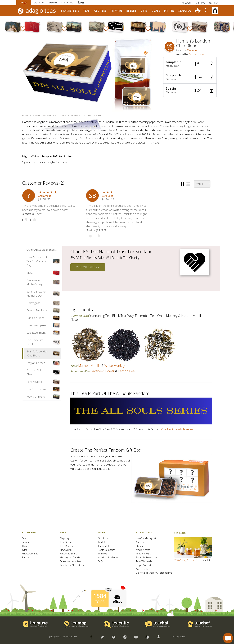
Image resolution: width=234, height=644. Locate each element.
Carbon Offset (105, 546)
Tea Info (102, 542)
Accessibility (142, 569)
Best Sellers (66, 542)
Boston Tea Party (37, 310)
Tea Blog (102, 554)
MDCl (30, 273)
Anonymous (45, 196)
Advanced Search (69, 554)
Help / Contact (144, 565)
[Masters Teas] (38, 3)
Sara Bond (108, 196)
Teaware (27, 542)
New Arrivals (66, 550)
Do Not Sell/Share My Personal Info (154, 573)
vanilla (96, 366)
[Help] (213, 3)
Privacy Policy (179, 637)
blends (131, 11)
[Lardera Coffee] (53, 3)
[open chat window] (228, 638)
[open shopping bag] (215, 11)
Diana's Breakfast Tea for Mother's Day (37, 261)
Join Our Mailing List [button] (146, 538)
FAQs (101, 561)
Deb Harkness (196, 54)
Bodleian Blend (36, 318)
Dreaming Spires (36, 325)
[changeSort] (202, 184)
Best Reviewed (68, 546)
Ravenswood (34, 382)
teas (86, 11)
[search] (206, 11)
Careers (140, 542)
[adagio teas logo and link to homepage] (38, 11)
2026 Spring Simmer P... (187, 560)
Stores (139, 546)
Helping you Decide (70, 558)
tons (100, 601)
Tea (24, 538)
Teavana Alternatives (71, 561)
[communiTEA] (198, 11)
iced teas (100, 11)
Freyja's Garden (36, 363)
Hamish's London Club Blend (38, 353)
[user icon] (29, 196)
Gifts (25, 550)
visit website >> (88, 267)
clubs (156, 11)
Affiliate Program (144, 554)
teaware (116, 11)
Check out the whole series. (177, 429)
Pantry (25, 558)
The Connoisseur (37, 389)
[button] (190, 64)
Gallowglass (33, 303)
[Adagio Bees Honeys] (81, 3)
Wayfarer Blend (36, 396)
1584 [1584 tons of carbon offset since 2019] (100, 596)
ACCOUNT (187, 3)
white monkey (115, 366)
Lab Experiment (36, 333)
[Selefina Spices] (67, 3)
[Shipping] (200, 3)
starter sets (70, 11)
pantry (169, 11)
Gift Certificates (30, 554)
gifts (144, 11)
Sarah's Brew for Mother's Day (36, 294)
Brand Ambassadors (147, 558)
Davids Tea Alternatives (72, 565)
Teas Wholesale (144, 561)
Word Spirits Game (108, 558)
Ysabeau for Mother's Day (34, 282)
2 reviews (193, 50)
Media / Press (143, 550)
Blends (26, 546)
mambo (84, 366)
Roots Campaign (107, 550)
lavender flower (103, 371)
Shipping (65, 538)
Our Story (103, 538)
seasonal (185, 11)
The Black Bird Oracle (35, 342)
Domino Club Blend (34, 372)
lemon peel (127, 371)
